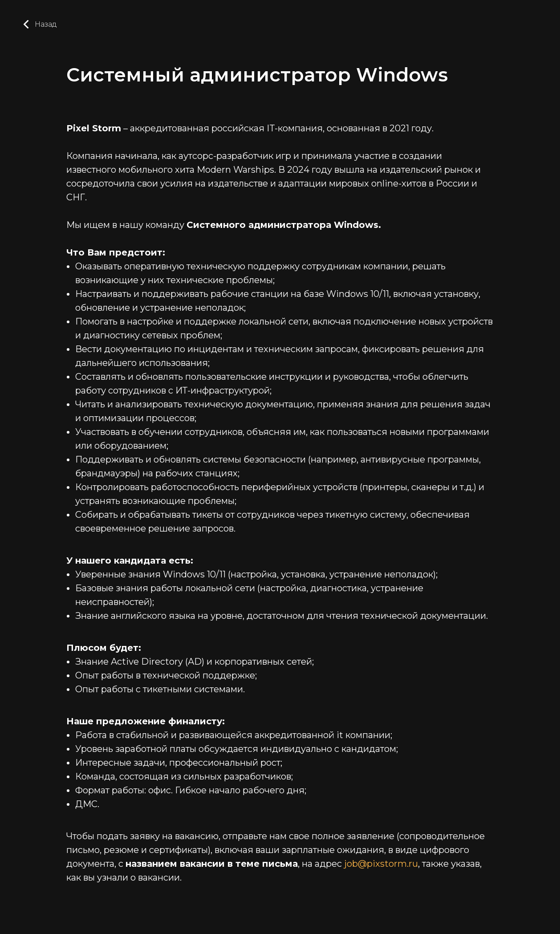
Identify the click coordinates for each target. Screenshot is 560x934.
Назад (39, 24)
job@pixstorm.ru (381, 864)
